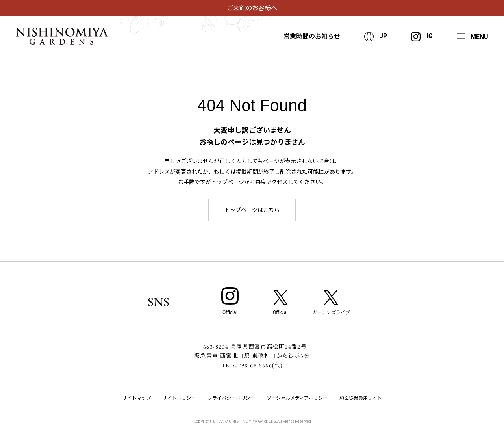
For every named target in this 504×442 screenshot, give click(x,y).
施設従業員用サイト (361, 398)
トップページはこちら (252, 210)
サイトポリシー (179, 398)
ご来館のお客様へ (252, 7)
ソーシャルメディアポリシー (297, 398)
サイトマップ (137, 398)
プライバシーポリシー (231, 398)
